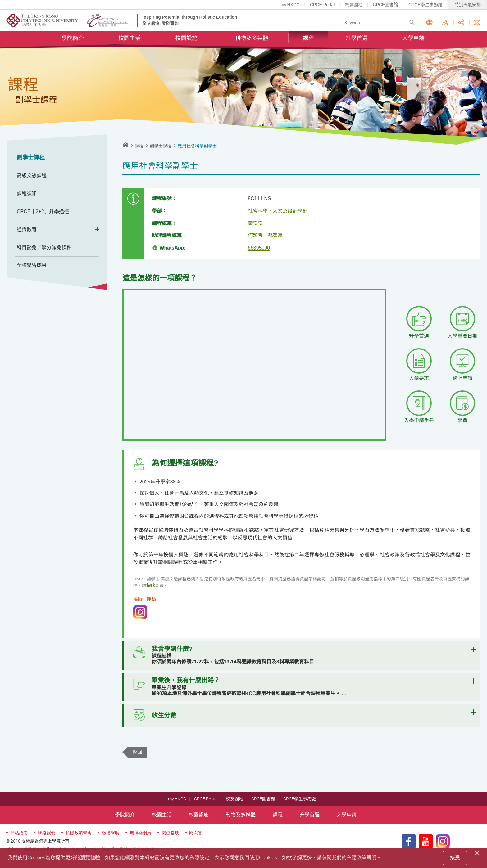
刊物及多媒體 (252, 39)
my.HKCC (290, 5)
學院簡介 (73, 39)
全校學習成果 (32, 265)
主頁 (125, 145)
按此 (151, 588)
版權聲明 (111, 842)
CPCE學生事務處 (425, 5)
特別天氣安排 (468, 5)
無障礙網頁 (140, 842)
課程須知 (27, 193)
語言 (429, 23)
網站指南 (19, 842)
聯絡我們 (477, 23)
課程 (308, 39)
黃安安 (255, 223)
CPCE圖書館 (386, 5)
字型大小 (445, 23)
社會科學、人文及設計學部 (278, 211)
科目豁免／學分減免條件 (44, 247)
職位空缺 (170, 842)
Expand (95, 230)
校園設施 (186, 39)
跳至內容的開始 (0, 0)
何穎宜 (255, 235)
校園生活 (130, 39)
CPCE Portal (322, 5)
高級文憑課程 (32, 175)
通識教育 (57, 230)
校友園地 (354, 5)
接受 (455, 858)
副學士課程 (31, 157)
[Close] (478, 852)
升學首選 (357, 39)
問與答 (196, 842)
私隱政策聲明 (79, 842)
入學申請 (413, 39)
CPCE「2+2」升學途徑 (43, 211)
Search (412, 23)
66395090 (259, 248)
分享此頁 (461, 23)
